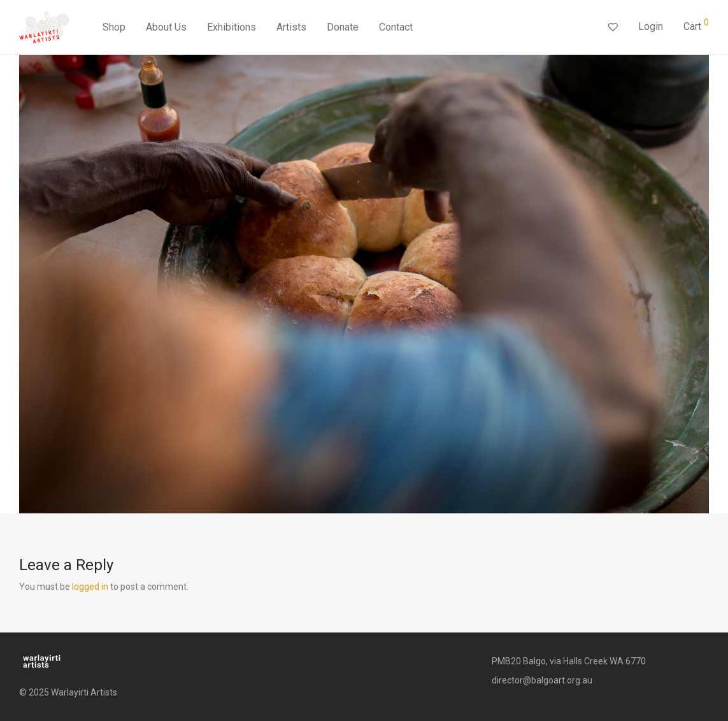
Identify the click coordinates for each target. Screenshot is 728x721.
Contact (396, 27)
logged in (90, 587)
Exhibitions (232, 27)
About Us (166, 27)
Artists (291, 27)
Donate (343, 27)
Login (651, 26)
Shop (114, 27)
